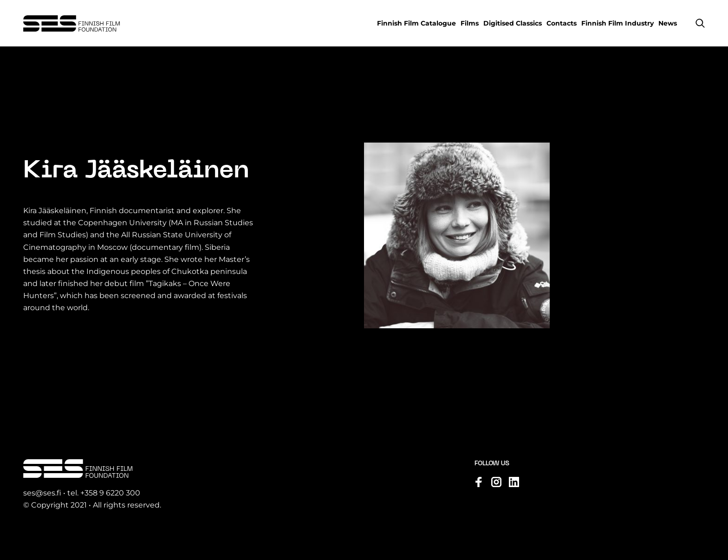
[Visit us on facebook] (479, 482)
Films (470, 23)
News (668, 23)
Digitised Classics (513, 23)
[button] (700, 23)
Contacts (562, 23)
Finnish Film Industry (617, 23)
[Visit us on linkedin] (514, 482)
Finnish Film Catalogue (416, 23)
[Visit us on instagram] (496, 482)
